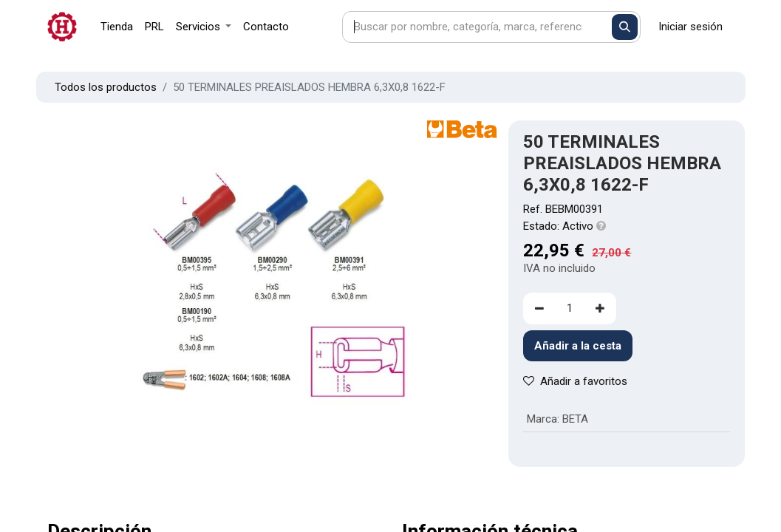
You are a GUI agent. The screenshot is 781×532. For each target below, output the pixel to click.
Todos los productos (106, 87)
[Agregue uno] (600, 308)
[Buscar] (625, 27)
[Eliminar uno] (539, 308)
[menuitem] (117, 27)
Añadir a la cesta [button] (578, 346)
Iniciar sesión (690, 27)
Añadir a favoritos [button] (575, 381)
